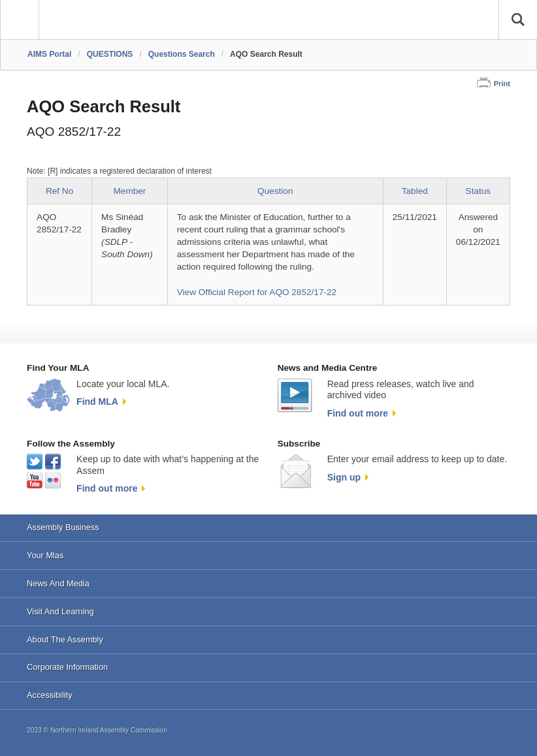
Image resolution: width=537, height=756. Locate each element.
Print (502, 84)
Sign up (344, 477)
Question (275, 191)
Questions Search (182, 54)
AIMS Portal (49, 54)
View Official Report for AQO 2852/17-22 (257, 292)
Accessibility (49, 695)
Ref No (59, 191)
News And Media (58, 583)
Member (130, 191)
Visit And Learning (60, 611)
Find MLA (97, 402)
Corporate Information (67, 667)
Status (479, 191)
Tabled (415, 191)
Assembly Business (63, 527)
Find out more (358, 413)
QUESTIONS (110, 54)
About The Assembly (65, 639)
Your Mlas (45, 555)
